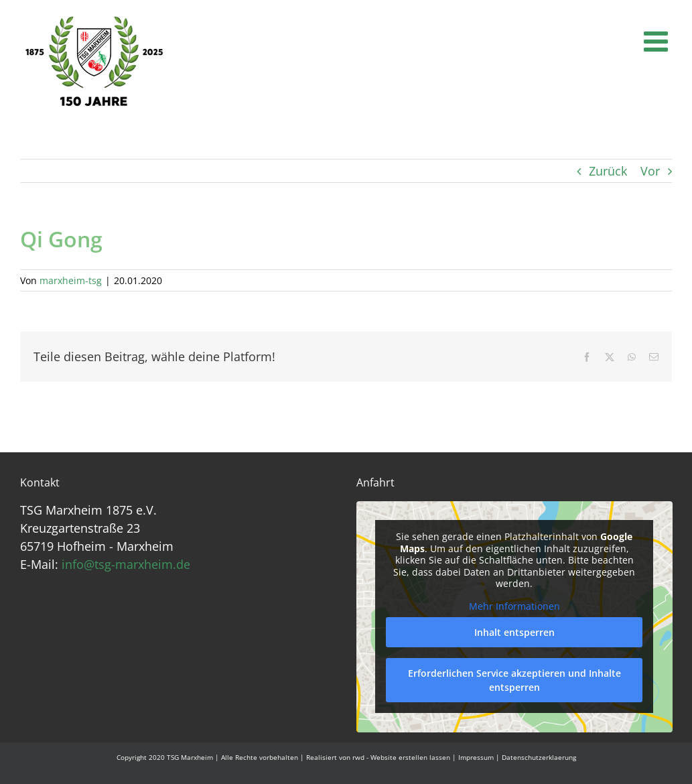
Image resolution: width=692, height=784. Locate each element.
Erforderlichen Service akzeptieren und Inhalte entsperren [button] (514, 681)
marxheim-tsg (71, 280)
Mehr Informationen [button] (514, 606)
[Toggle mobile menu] (658, 41)
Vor (650, 171)
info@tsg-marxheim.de (126, 564)
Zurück (608, 171)
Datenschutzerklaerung (539, 757)
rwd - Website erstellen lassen (401, 757)
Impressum (476, 757)
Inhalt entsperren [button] (514, 633)
